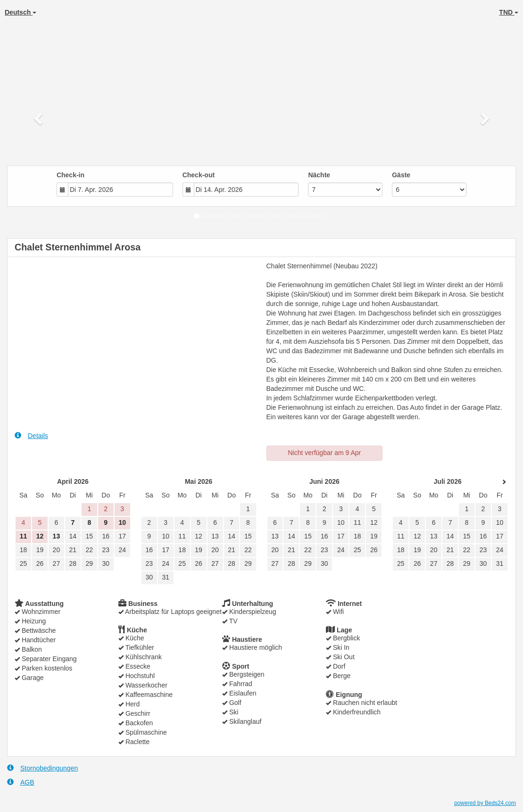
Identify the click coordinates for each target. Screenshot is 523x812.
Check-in (71, 175)
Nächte (319, 175)
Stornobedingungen (42, 768)
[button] (39, 118)
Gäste (401, 175)
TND (509, 12)
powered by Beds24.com (485, 803)
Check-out (199, 175)
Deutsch (21, 12)
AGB (21, 782)
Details (31, 435)
